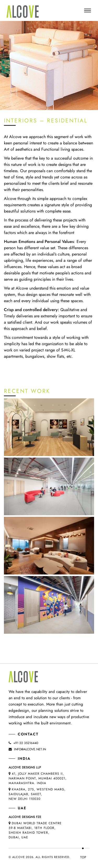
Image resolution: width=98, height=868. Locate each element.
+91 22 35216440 (26, 743)
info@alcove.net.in (30, 749)
